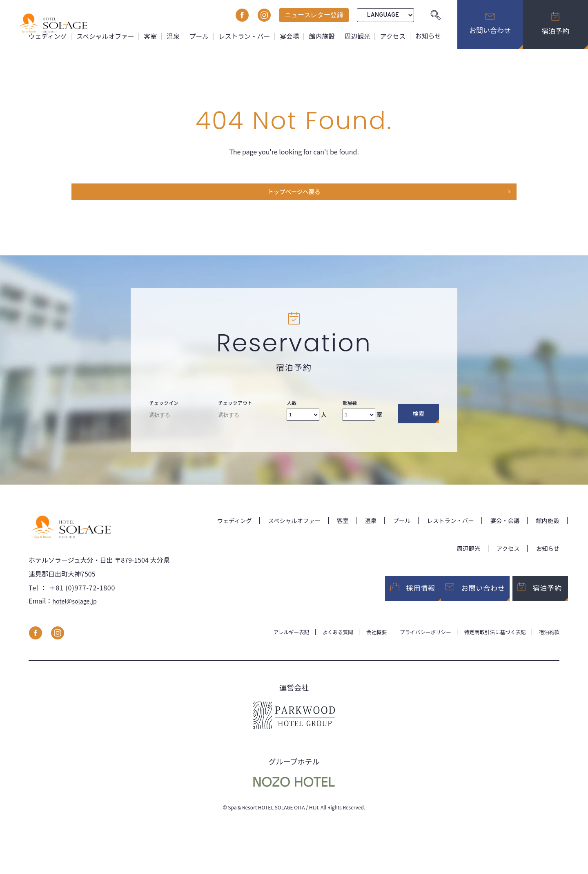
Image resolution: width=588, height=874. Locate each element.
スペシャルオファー (102, 36)
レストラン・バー (242, 36)
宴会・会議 (501, 524)
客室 (147, 36)
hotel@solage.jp (77, 610)
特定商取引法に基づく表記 (489, 641)
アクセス (392, 36)
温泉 (170, 36)
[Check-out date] (245, 420)
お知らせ (428, 36)
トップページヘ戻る (294, 194)
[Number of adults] (303, 418)
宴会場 (288, 36)
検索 (418, 417)
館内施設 (321, 36)
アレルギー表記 (268, 641)
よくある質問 (318, 641)
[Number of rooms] (359, 418)
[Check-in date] (176, 420)
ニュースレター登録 (314, 15)
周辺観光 (356, 36)
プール (196, 36)
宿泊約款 (548, 641)
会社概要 (360, 641)
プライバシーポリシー (413, 641)
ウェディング (43, 36)
